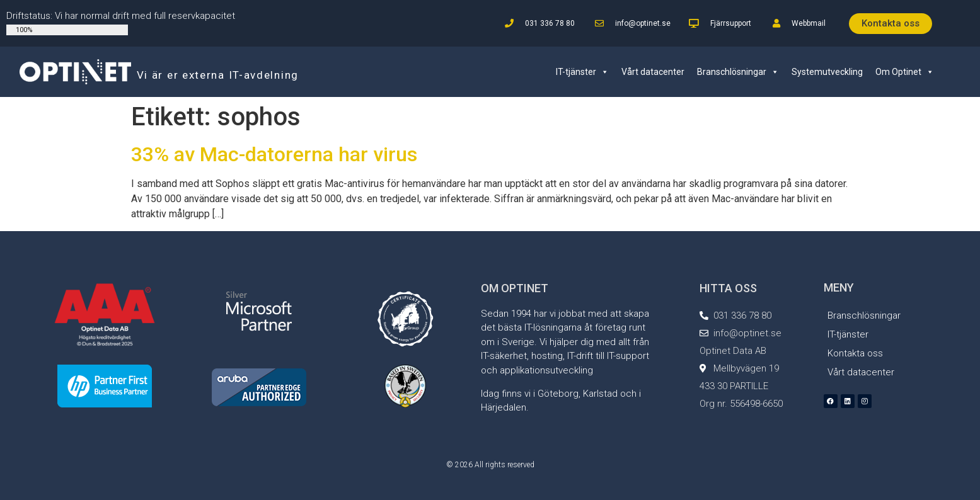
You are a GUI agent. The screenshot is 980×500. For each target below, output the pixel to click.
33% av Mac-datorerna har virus (274, 154)
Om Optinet (905, 72)
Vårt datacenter (653, 72)
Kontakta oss (855, 353)
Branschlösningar (738, 72)
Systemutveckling (827, 72)
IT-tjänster (582, 72)
